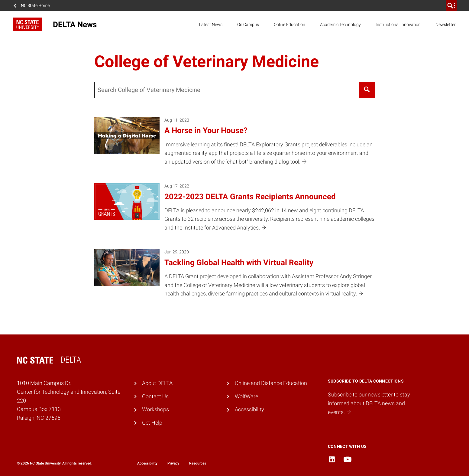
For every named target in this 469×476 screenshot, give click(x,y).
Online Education (289, 24)
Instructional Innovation (398, 24)
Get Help (152, 423)
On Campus (248, 24)
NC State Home (35, 5)
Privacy (173, 463)
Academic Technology (340, 24)
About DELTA (157, 383)
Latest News (211, 24)
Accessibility (249, 409)
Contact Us (155, 396)
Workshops (155, 409)
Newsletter (446, 24)
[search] (451, 5)
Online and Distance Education (271, 383)
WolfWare (246, 396)
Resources (198, 463)
